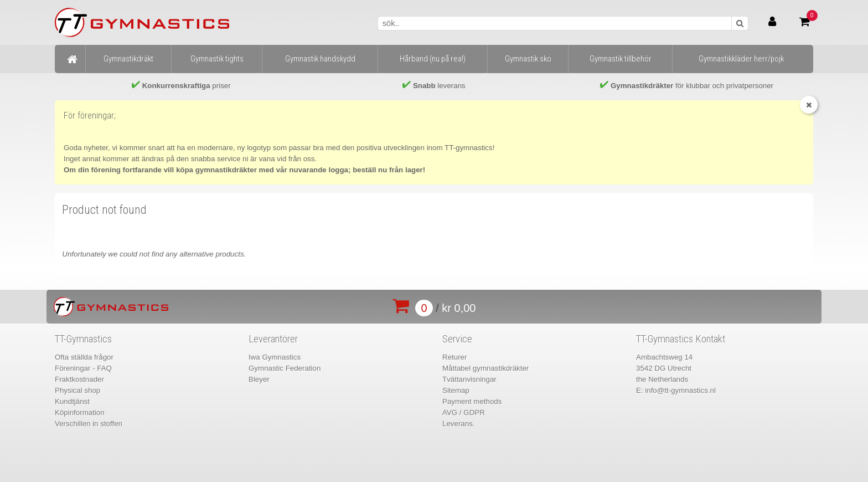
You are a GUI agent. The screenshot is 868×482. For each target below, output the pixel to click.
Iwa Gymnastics (275, 357)
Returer (454, 357)
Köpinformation (80, 412)
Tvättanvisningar (469, 379)
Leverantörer (273, 339)
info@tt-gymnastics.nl (680, 390)
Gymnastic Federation (285, 368)
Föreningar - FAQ (83, 368)
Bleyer (259, 379)
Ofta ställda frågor (84, 357)
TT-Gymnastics (83, 339)
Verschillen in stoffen (89, 424)
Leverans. (459, 424)
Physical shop (77, 390)
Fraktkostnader (79, 379)
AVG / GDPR (464, 412)
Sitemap (456, 390)
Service (457, 339)
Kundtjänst (72, 401)
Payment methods (472, 401)
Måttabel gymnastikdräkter (485, 368)
